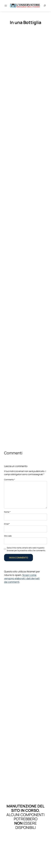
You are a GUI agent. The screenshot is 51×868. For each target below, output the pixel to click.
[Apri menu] (6, 6)
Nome (7, 512)
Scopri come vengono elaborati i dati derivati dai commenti (22, 578)
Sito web (8, 536)
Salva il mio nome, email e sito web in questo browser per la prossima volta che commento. (26, 549)
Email (7, 524)
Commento (10, 479)
